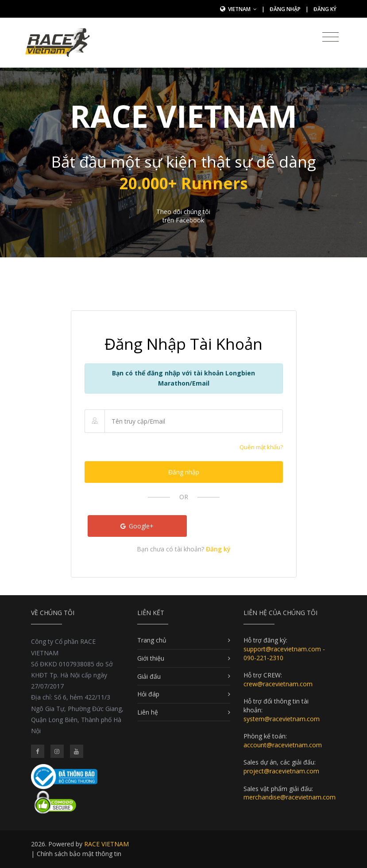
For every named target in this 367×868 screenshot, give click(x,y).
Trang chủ (152, 640)
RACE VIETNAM (106, 844)
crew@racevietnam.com (278, 684)
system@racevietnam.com (282, 719)
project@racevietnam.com (281, 771)
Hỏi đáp (148, 694)
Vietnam (242, 9)
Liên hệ (148, 712)
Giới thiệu (151, 658)
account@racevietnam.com (283, 745)
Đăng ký (325, 9)
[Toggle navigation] (330, 37)
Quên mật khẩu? (261, 447)
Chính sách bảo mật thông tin (79, 854)
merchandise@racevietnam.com (290, 797)
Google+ (137, 526)
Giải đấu (149, 676)
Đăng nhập (285, 9)
